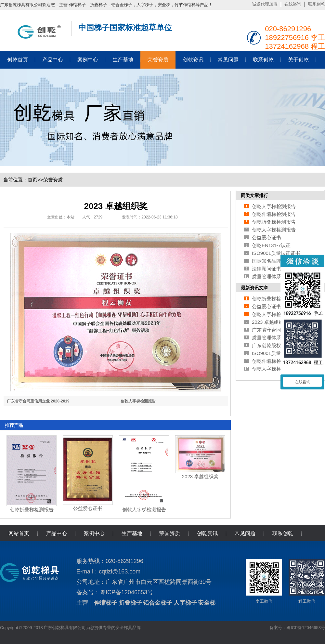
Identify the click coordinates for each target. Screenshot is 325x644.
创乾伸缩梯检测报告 (274, 214)
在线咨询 (293, 4)
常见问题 (228, 60)
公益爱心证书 (88, 508)
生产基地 (123, 60)
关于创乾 (298, 60)
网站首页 (19, 533)
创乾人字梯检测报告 (138, 401)
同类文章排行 (254, 195)
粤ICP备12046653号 (126, 592)
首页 (32, 180)
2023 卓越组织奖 (200, 476)
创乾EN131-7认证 (271, 245)
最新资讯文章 (254, 288)
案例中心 (88, 60)
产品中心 (53, 60)
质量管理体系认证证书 (276, 276)
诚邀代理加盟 (265, 4)
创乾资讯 (193, 60)
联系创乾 (317, 4)
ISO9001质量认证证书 (276, 253)
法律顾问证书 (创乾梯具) (279, 269)
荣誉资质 (158, 60)
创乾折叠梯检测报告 (32, 510)
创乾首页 (18, 60)
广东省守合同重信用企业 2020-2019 (38, 401)
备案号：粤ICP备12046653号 (297, 628)
